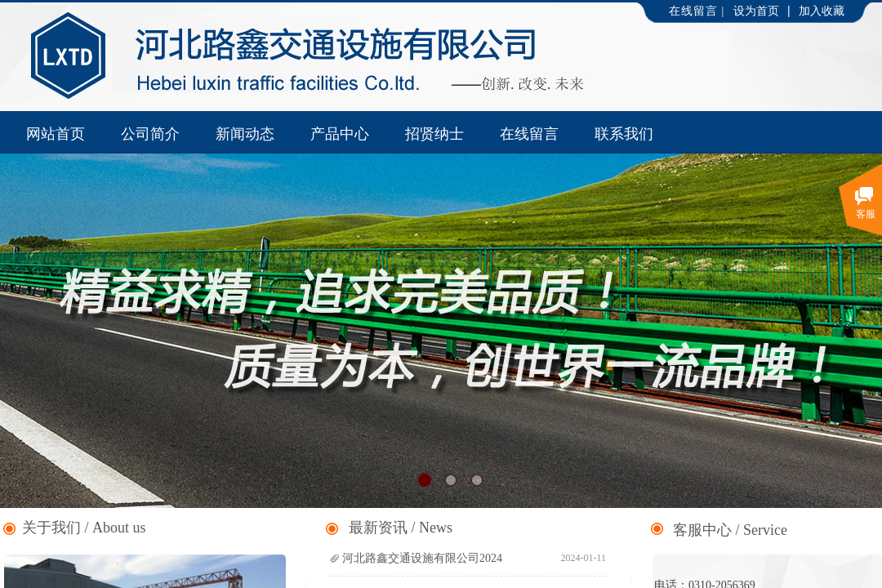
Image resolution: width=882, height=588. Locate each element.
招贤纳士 (434, 134)
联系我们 (624, 134)
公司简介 (150, 134)
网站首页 (56, 134)
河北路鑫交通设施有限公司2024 (422, 558)
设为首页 (756, 11)
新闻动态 (245, 134)
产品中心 (340, 134)
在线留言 (529, 134)
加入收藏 (822, 11)
